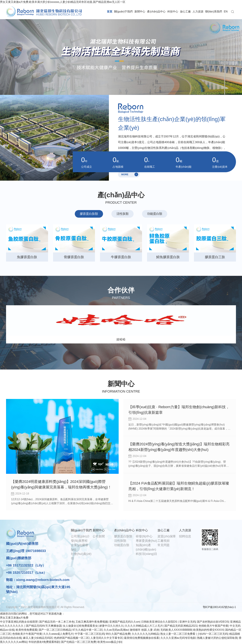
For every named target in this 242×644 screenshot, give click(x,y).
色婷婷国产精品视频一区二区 (71, 638)
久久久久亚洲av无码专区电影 (178, 638)
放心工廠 (185, 12)
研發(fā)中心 (144, 536)
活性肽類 (120, 541)
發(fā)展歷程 (79, 541)
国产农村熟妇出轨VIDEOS (213, 622)
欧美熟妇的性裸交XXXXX (208, 630)
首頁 (110, 12)
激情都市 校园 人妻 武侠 (144, 630)
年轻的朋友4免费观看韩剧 (44, 642)
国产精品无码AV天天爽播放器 (44, 626)
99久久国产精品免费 (118, 634)
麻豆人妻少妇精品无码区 (38, 638)
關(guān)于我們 (123, 12)
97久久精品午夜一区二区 (87, 630)
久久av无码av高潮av (116, 630)
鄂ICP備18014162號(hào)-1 (219, 607)
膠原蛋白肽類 (123, 536)
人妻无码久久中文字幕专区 (107, 638)
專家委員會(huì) (146, 541)
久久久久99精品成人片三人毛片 (144, 626)
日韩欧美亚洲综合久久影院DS (160, 622)
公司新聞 (99, 536)
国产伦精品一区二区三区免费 (78, 642)
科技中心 (173, 12)
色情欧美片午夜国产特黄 (213, 626)
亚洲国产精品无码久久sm (124, 622)
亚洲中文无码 (187, 622)
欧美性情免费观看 (27, 630)
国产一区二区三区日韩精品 (55, 630)
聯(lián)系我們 (214, 12)
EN (226, 12)
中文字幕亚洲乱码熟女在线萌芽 (19, 622)
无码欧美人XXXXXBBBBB (176, 630)
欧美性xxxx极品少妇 (110, 642)
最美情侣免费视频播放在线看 (142, 638)
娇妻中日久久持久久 (111, 626)
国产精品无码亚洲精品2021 (181, 626)
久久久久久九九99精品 (145, 634)
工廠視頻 (164, 541)
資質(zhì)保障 (167, 536)
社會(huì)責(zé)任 (81, 556)
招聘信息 (185, 536)
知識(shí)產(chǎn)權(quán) (146, 547)
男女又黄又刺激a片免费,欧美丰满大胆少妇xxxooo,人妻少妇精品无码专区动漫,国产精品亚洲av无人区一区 (63, 2)
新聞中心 (140, 12)
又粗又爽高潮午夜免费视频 (92, 622)
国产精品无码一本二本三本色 (57, 622)
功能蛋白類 (122, 545)
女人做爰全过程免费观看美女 (80, 626)
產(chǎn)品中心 (156, 12)
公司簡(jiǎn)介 (80, 536)
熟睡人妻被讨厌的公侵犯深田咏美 (217, 638)
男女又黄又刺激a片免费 (14, 618)
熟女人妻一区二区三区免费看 (178, 634)
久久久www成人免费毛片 (58, 634)
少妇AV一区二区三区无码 (213, 634)
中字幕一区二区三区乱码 (90, 634)
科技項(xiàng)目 (146, 554)
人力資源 (198, 12)
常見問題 (164, 545)
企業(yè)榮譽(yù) (80, 547)
